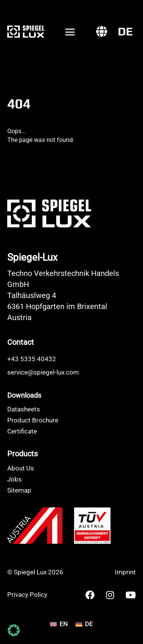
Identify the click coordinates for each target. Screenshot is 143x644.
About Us (21, 468)
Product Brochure (33, 420)
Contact (21, 342)
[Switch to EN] (59, 624)
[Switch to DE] (125, 32)
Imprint (125, 572)
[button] (14, 630)
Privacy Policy (27, 595)
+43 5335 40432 (32, 359)
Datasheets (24, 409)
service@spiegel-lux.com (43, 372)
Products (22, 454)
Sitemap (19, 490)
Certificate (22, 431)
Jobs (14, 479)
